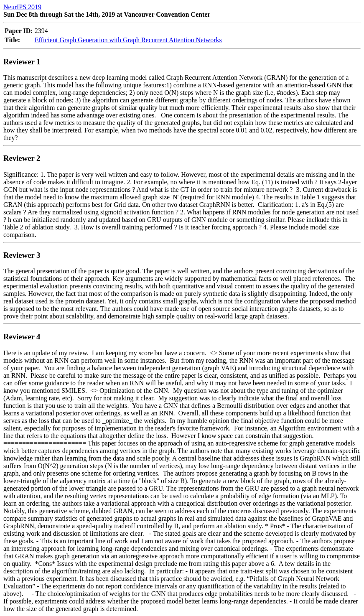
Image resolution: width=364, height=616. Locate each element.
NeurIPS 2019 (22, 7)
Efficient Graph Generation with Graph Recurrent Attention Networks (128, 40)
